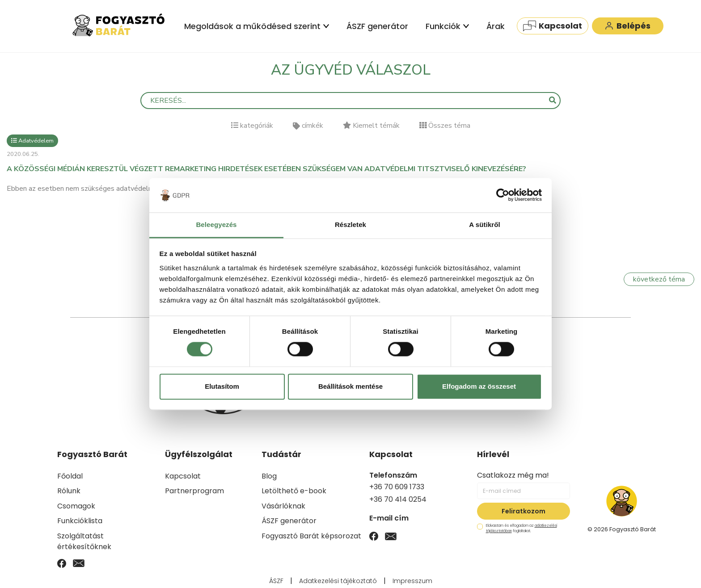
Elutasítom (222, 386)
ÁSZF (276, 581)
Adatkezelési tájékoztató (338, 581)
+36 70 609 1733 (397, 487)
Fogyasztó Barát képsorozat (311, 536)
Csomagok (76, 506)
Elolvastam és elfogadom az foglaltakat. (517, 528)
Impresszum (412, 581)
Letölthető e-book (294, 491)
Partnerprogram (194, 491)
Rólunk (69, 491)
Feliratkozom (524, 511)
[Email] (79, 563)
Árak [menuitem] (496, 26)
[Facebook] (62, 563)
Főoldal (70, 476)
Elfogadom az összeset (479, 386)
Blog (269, 476)
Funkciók (447, 26)
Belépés (628, 26)
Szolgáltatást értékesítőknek (84, 541)
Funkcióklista (80, 521)
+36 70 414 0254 (398, 499)
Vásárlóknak (283, 506)
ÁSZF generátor (289, 521)
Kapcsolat (553, 26)
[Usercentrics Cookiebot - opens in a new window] (503, 195)
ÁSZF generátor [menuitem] (377, 26)
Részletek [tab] (350, 225)
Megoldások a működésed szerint (257, 26)
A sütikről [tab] (485, 225)
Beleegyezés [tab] (216, 225)
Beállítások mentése (350, 386)
